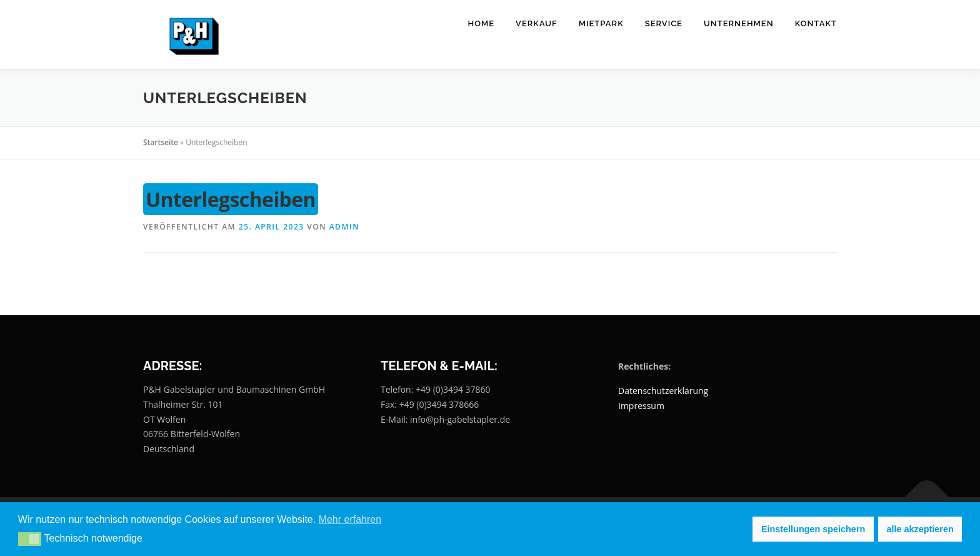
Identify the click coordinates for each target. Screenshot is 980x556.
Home (482, 23)
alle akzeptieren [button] (920, 529)
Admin (344, 227)
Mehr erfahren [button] (350, 519)
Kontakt (816, 23)
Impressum (641, 406)
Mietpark (601, 23)
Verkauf (537, 23)
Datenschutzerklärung (663, 391)
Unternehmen (739, 23)
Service (664, 23)
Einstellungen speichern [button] (813, 529)
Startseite (161, 142)
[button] (30, 539)
